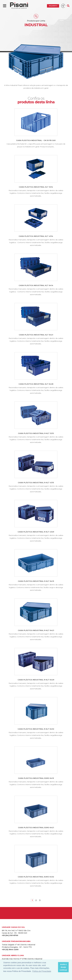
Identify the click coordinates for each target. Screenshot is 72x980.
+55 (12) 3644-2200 (10, 950)
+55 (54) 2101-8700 (10, 935)
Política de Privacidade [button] (42, 971)
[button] (56, 967)
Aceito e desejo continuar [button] (63, 967)
